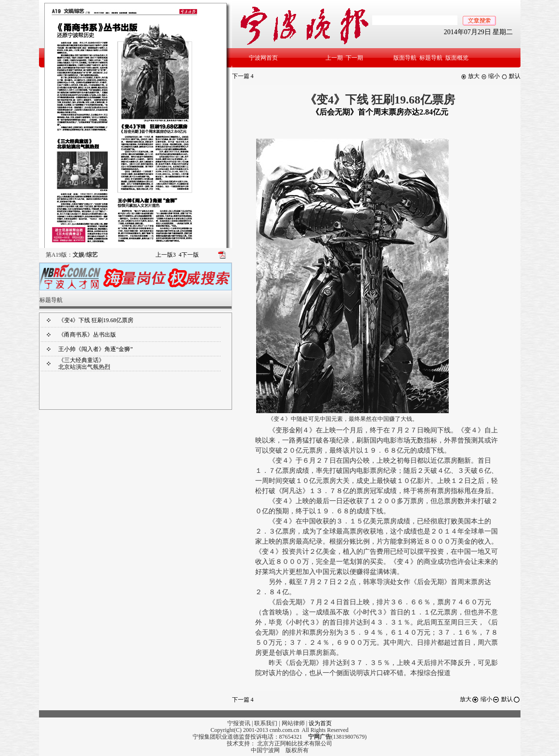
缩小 (490, 76)
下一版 (189, 255)
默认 (511, 76)
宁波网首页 (263, 58)
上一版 (166, 255)
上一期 (334, 58)
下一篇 (243, 76)
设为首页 (320, 723)
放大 (470, 76)
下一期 (354, 58)
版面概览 (457, 58)
